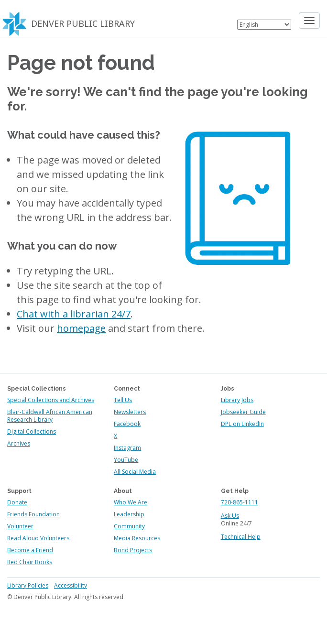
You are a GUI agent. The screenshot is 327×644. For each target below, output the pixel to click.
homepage (81, 328)
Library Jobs (237, 400)
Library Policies (28, 585)
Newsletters (130, 412)
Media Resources (137, 538)
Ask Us (230, 516)
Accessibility (71, 585)
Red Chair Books (30, 562)
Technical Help (241, 537)
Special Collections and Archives (51, 400)
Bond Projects (133, 550)
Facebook (127, 424)
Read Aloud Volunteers (38, 538)
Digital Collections (32, 431)
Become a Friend (30, 550)
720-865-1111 (240, 502)
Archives (19, 443)
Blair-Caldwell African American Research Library (50, 416)
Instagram (127, 448)
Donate (17, 502)
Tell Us (123, 400)
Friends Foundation (33, 514)
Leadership (129, 514)
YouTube (126, 460)
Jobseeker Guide (243, 412)
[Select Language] (264, 25)
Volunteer (20, 526)
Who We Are (131, 502)
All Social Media (135, 472)
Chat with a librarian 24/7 (74, 314)
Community (129, 526)
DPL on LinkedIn (242, 424)
